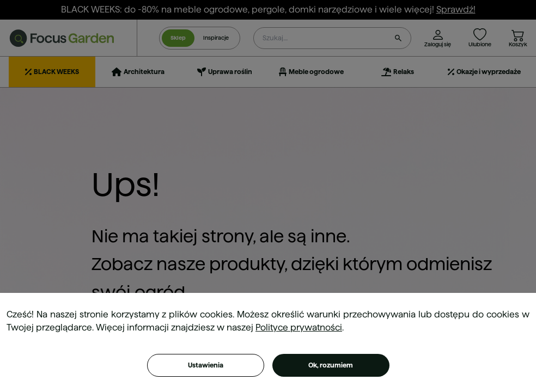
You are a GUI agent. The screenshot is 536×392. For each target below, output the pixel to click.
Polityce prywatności (299, 327)
